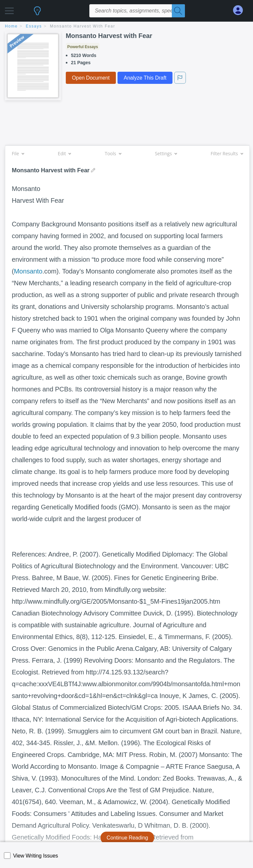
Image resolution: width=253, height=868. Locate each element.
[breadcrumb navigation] (126, 27)
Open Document (91, 78)
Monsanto (28, 271)
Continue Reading (127, 838)
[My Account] (241, 10)
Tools (113, 153)
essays (34, 26)
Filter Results (227, 153)
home (11, 26)
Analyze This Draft (145, 78)
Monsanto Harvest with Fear (83, 26)
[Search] (178, 11)
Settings (166, 153)
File (18, 153)
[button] (9, 9)
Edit (64, 153)
